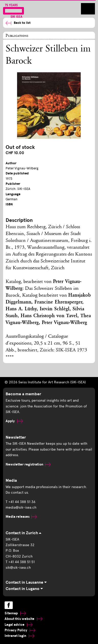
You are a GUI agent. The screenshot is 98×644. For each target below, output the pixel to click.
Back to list (18, 23)
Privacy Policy (20, 630)
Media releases (21, 517)
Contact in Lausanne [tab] (26, 582)
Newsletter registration (28, 464)
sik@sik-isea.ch (18, 568)
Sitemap (15, 613)
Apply (14, 421)
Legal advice (19, 625)
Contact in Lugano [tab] (24, 589)
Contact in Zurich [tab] (23, 533)
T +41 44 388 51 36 (20, 502)
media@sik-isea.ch (21, 507)
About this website (24, 619)
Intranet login (19, 636)
